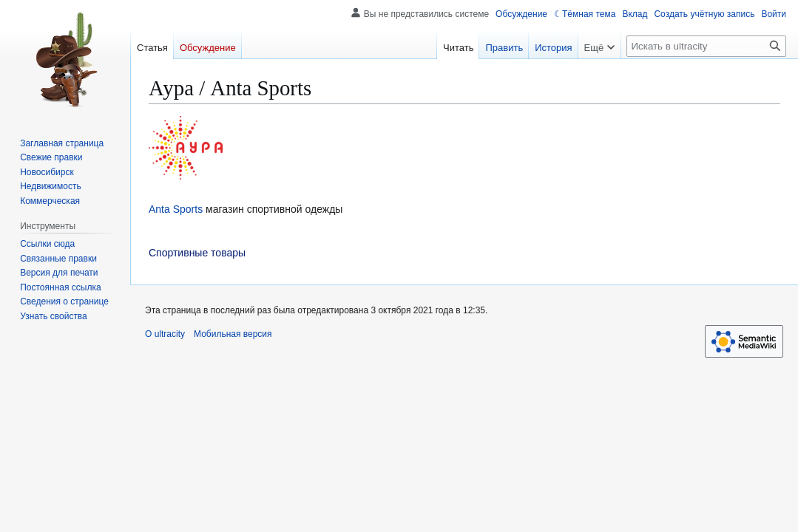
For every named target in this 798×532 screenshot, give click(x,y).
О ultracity (165, 334)
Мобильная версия (233, 334)
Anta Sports (176, 209)
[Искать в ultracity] (706, 46)
